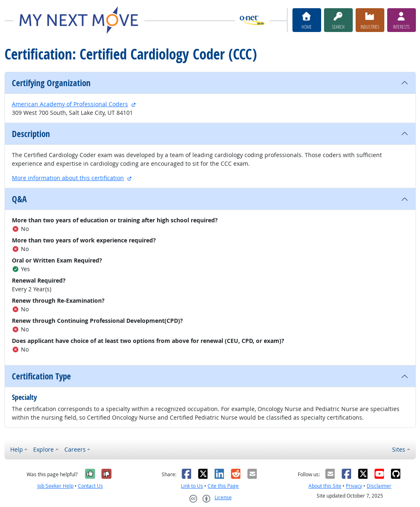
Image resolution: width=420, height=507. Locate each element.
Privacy (354, 486)
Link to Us (192, 486)
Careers (75, 449)
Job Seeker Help (55, 486)
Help (17, 449)
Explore (43, 449)
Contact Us (90, 486)
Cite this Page (223, 486)
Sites (399, 449)
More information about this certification (68, 178)
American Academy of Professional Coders (70, 104)
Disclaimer (379, 486)
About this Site (325, 486)
